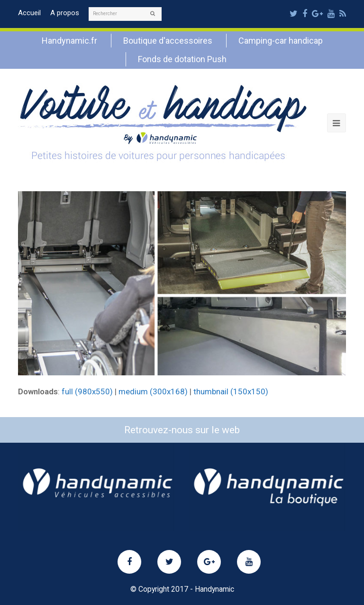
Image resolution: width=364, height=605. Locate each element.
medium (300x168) (153, 391)
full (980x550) (87, 391)
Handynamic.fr (69, 41)
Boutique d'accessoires (168, 41)
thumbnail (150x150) (231, 391)
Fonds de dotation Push (182, 59)
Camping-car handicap (281, 41)
